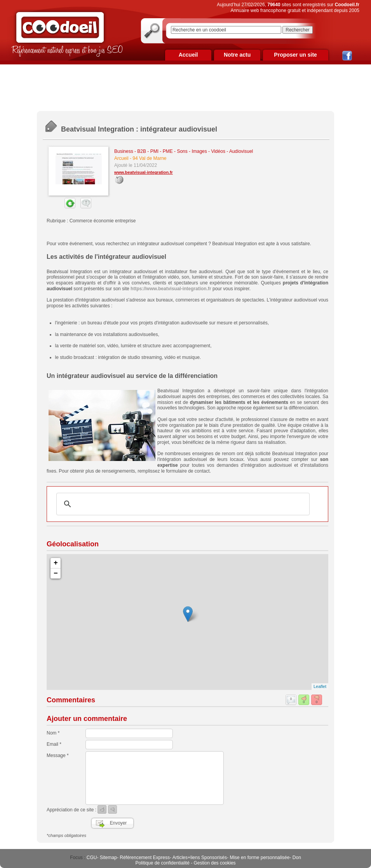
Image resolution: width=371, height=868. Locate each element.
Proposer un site (295, 55)
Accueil (188, 55)
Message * (58, 755)
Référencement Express (145, 858)
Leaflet (320, 686)
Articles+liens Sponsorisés (200, 858)
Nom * (53, 733)
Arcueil (121, 158)
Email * (54, 744)
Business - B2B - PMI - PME (144, 151)
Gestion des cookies (215, 863)
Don (297, 858)
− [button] (56, 573)
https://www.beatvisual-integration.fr (171, 289)
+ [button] (56, 563)
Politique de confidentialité (162, 863)
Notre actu (237, 55)
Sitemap (108, 858)
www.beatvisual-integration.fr (144, 172)
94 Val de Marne (149, 158)
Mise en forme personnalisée (260, 858)
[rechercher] (182, 504)
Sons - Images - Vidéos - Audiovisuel (215, 151)
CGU (92, 858)
